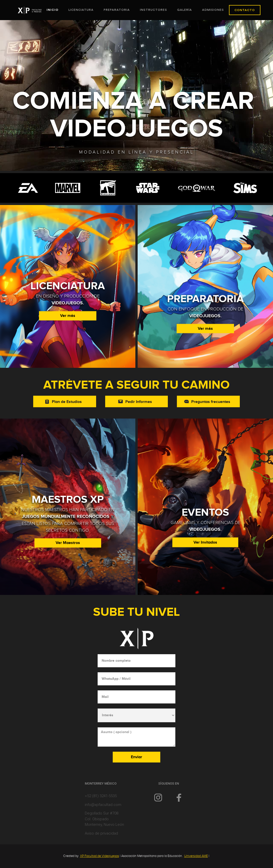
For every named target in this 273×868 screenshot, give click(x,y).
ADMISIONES (213, 10)
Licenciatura (81, 10)
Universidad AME (196, 856)
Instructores (153, 10)
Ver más (68, 317)
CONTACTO (245, 10)
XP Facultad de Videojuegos (100, 856)
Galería (185, 10)
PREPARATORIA (117, 10)
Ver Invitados (205, 553)
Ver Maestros (68, 544)
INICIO (52, 10)
